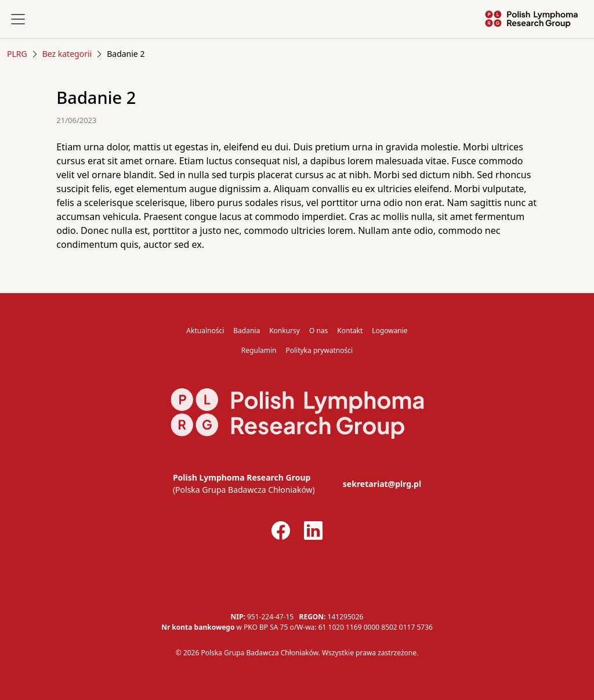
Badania (247, 331)
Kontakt (350, 331)
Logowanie (390, 331)
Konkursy (285, 331)
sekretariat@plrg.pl (382, 484)
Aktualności (205, 331)
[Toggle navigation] (18, 19)
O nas (318, 331)
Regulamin (259, 350)
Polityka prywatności (319, 350)
